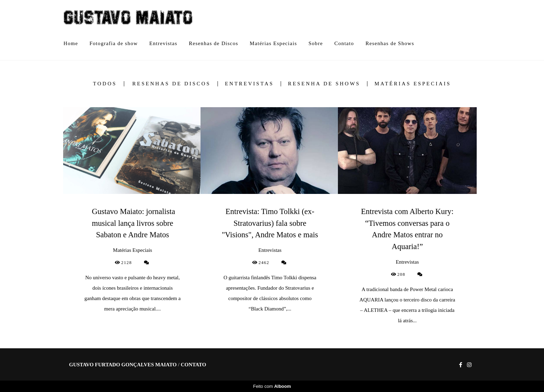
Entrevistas (163, 43)
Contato (344, 43)
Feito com (272, 386)
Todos (105, 84)
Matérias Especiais (273, 43)
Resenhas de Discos (214, 43)
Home (71, 43)
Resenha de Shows (324, 84)
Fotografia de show (114, 43)
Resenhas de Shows (390, 43)
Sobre (316, 43)
